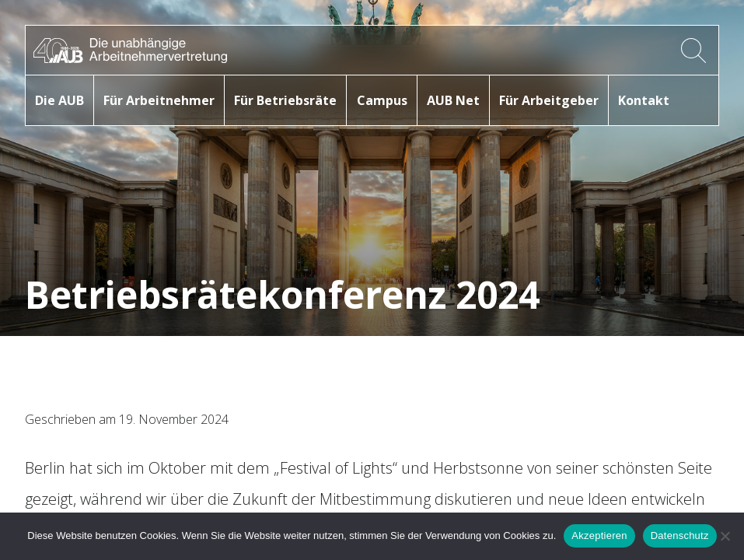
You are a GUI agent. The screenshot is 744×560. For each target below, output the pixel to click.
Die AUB (59, 100)
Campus (382, 100)
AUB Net (453, 100)
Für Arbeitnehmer (159, 100)
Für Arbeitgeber (549, 100)
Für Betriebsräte (285, 100)
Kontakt (644, 100)
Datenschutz (680, 535)
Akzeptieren (599, 535)
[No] (725, 536)
